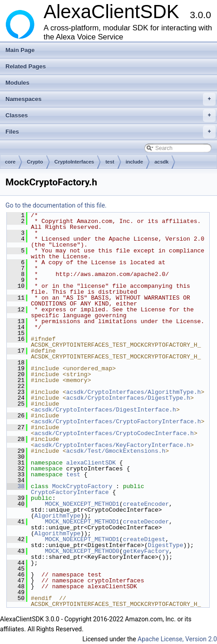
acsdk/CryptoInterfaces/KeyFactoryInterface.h (112, 445)
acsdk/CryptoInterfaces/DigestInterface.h (105, 410)
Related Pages (26, 66)
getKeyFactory (146, 551)
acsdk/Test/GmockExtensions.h (116, 451)
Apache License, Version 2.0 (177, 639)
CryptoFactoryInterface (70, 492)
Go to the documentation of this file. (56, 205)
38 (16, 486)
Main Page (20, 50)
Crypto (35, 162)
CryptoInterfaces (74, 162)
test (110, 162)
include (135, 162)
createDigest (144, 539)
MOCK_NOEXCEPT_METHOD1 (82, 504)
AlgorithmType (57, 516)
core (10, 162)
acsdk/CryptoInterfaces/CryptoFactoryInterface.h (118, 421)
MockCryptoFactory (82, 486)
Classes (111, 116)
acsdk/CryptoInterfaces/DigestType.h (128, 398)
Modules (17, 83)
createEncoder (146, 504)
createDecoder (146, 522)
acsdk (161, 162)
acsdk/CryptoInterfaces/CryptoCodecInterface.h (114, 433)
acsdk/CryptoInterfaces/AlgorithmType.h (133, 392)
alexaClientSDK (91, 463)
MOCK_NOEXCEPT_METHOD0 (82, 551)
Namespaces (111, 99)
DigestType (165, 545)
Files (111, 132)
